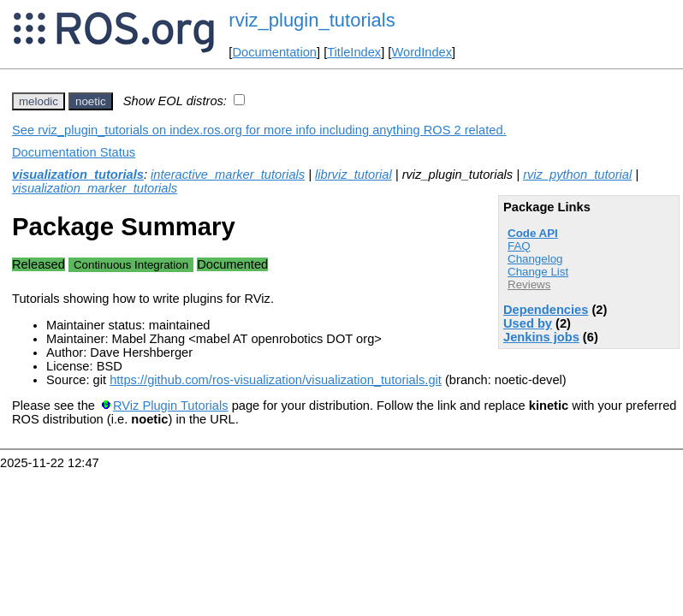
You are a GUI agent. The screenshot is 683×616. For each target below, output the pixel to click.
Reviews (529, 284)
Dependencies (546, 310)
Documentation (274, 52)
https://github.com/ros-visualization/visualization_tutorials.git (276, 380)
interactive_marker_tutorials (228, 175)
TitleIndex (354, 52)
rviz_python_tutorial (577, 175)
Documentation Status (74, 152)
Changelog (535, 259)
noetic (91, 101)
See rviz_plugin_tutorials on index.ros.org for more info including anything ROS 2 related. (259, 130)
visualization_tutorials (78, 175)
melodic (39, 101)
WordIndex (422, 52)
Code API (533, 233)
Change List (538, 272)
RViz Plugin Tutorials (171, 406)
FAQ (519, 246)
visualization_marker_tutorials (95, 188)
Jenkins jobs (541, 337)
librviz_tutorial (353, 175)
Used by (528, 323)
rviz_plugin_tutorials (312, 20)
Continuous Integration (131, 265)
